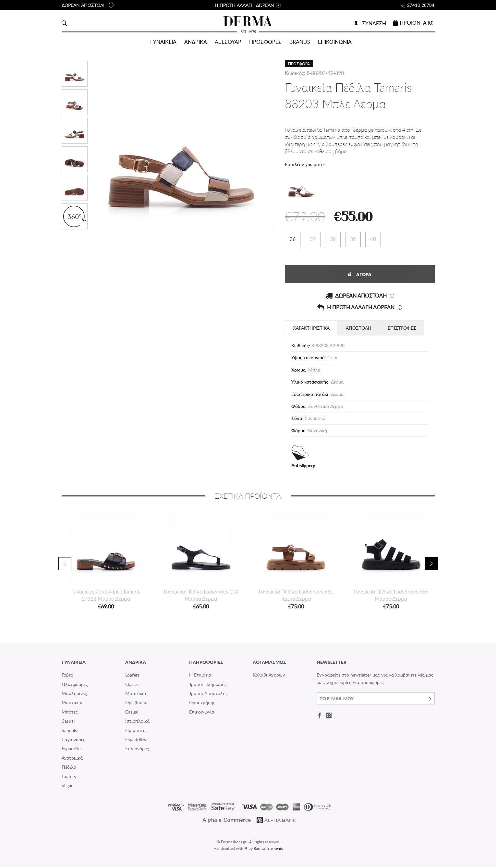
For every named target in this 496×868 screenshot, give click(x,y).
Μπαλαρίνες (74, 694)
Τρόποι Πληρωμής (208, 685)
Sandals (69, 731)
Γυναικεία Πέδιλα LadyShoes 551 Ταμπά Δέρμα (296, 596)
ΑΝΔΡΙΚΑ (196, 42)
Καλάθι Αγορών (269, 676)
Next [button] (431, 565)
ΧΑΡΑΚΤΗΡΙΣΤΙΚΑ (311, 329)
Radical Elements (268, 849)
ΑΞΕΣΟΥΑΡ (228, 42)
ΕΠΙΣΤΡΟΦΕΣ (402, 329)
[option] (106, 561)
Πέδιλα (69, 768)
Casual (68, 722)
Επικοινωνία (202, 713)
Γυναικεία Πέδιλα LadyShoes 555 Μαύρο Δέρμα (391, 596)
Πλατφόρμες (75, 685)
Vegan (68, 786)
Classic (132, 685)
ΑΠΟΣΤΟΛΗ (359, 329)
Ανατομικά (72, 759)
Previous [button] (65, 565)
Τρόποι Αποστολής (208, 694)
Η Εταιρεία (200, 676)
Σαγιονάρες (73, 740)
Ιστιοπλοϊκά (137, 722)
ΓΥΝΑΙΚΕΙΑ (163, 42)
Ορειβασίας (137, 704)
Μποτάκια (72, 704)
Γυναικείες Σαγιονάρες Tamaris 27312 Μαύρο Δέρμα (106, 596)
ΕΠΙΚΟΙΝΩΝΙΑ (335, 42)
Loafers (69, 777)
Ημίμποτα (135, 731)
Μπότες (70, 713)
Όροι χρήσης (202, 704)
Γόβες (67, 676)
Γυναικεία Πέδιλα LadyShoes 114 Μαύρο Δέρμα (201, 596)
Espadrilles (72, 750)
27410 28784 (421, 5)
